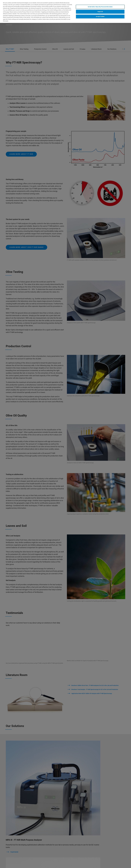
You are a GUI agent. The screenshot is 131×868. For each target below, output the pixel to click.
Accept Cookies (100, 17)
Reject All (100, 12)
